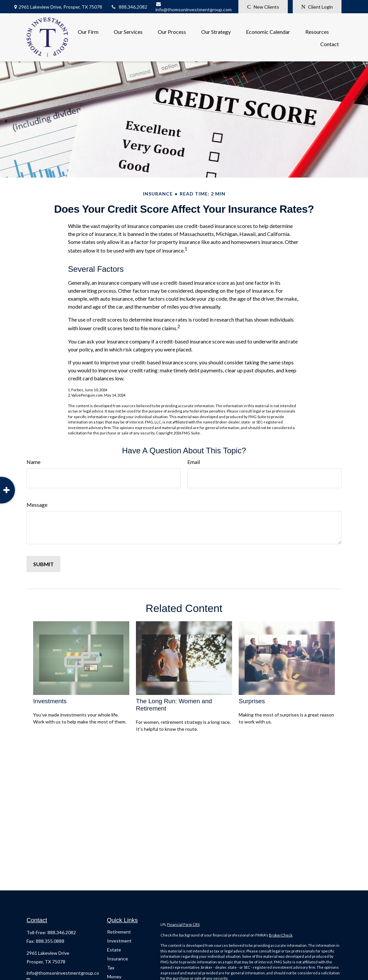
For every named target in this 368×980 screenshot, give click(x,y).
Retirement (119, 932)
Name (33, 462)
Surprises (252, 701)
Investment (119, 941)
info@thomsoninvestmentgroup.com (194, 7)
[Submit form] (43, 564)
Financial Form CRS (183, 924)
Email (194, 462)
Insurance (118, 959)
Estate (114, 950)
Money (114, 977)
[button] (88, 31)
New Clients (263, 7)
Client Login (317, 7)
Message (37, 505)
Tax (111, 968)
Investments (50, 701)
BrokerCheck (281, 935)
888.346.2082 (129, 7)
